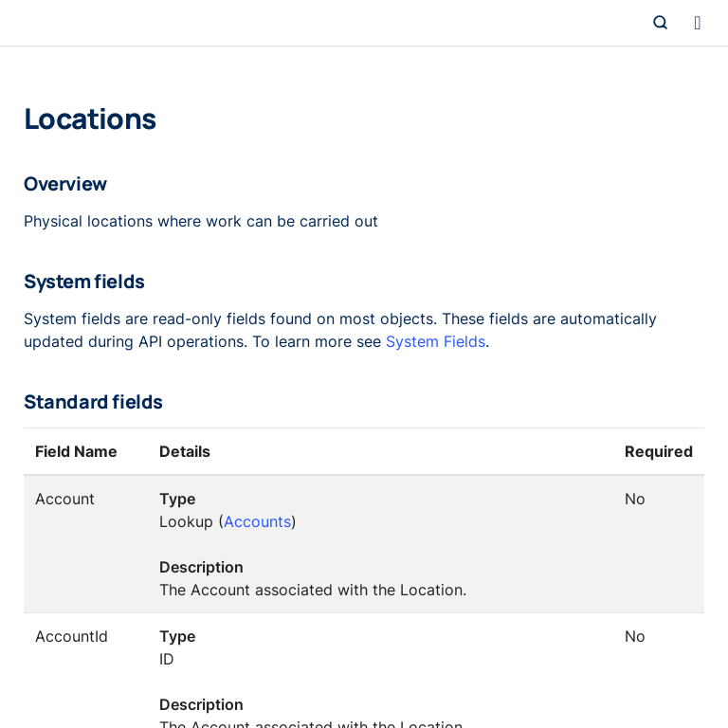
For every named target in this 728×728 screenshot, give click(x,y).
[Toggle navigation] (698, 23)
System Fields (436, 341)
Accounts (257, 521)
